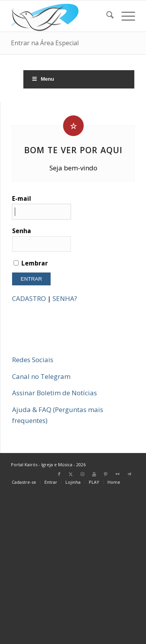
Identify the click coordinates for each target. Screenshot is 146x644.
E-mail (41, 207)
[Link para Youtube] (94, 474)
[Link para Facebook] (59, 474)
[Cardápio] (124, 16)
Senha (41, 239)
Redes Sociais (33, 360)
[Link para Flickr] (118, 474)
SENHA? (65, 298)
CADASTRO (29, 298)
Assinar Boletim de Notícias (55, 393)
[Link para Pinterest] (106, 474)
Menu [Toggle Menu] (43, 79)
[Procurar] (106, 16)
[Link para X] (71, 474)
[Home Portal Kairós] (61, 16)
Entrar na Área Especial (45, 43)
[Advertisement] (73, 568)
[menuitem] (106, 16)
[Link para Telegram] (129, 474)
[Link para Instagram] (83, 474)
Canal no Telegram (41, 376)
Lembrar (31, 263)
